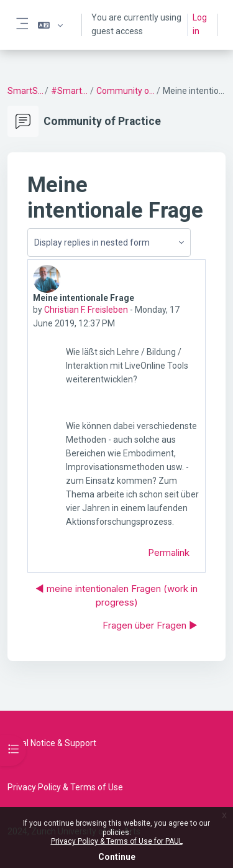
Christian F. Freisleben (86, 310)
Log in (200, 24)
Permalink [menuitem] (169, 552)
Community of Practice (126, 91)
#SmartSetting (70, 91)
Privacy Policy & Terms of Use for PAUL (117, 841)
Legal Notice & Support (52, 743)
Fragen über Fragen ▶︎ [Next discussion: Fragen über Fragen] (150, 625)
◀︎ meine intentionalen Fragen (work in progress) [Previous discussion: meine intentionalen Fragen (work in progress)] (116, 596)
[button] (50, 25)
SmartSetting (25, 91)
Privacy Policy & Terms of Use (65, 787)
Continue (117, 857)
